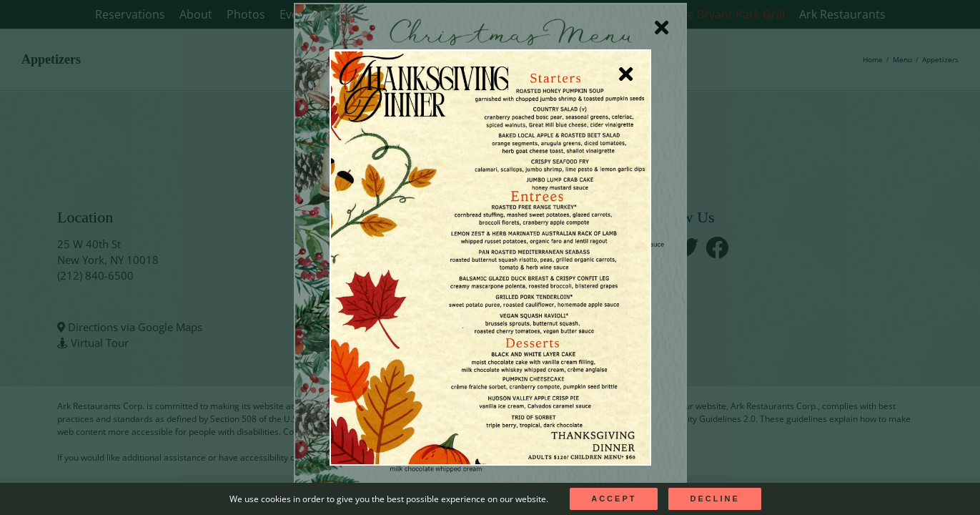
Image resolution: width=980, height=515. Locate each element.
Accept (614, 499)
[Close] (626, 74)
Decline (714, 499)
